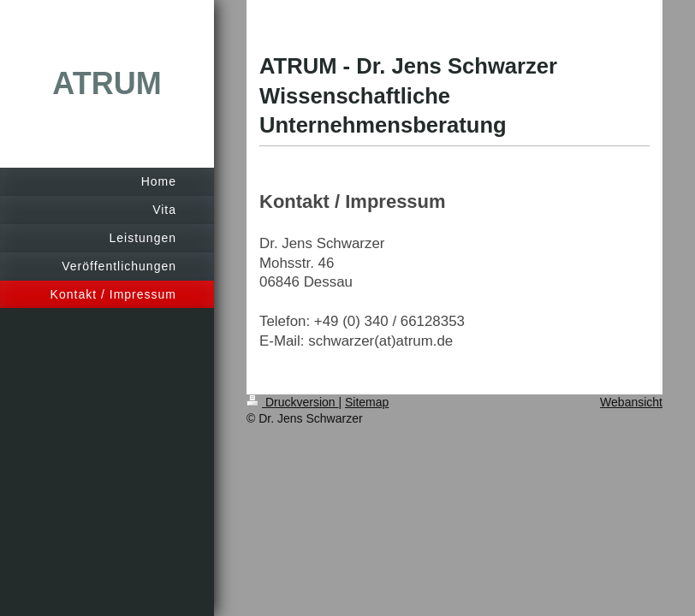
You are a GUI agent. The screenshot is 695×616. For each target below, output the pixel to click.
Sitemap (367, 402)
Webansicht (631, 402)
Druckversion (292, 402)
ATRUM (107, 83)
